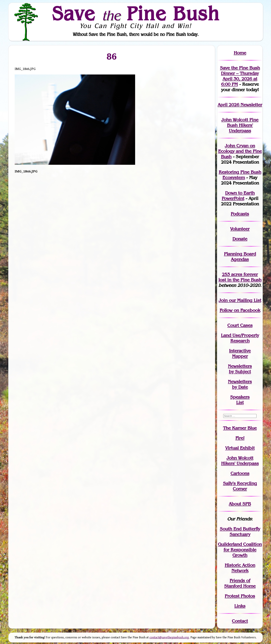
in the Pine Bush (240, 277)
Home (240, 53)
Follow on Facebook (240, 310)
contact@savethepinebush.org (169, 638)
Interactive (240, 351)
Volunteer (240, 229)
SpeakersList (240, 400)
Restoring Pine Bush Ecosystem (240, 175)
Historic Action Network (240, 568)
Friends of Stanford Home (240, 583)
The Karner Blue (240, 428)
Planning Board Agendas (240, 257)
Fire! (240, 438)
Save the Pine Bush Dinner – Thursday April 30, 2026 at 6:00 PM (240, 76)
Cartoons (240, 473)
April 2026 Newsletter (240, 105)
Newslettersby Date (240, 384)
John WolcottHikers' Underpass (240, 461)
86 (112, 56)
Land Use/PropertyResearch (240, 338)
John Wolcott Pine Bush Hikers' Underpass (240, 125)
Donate (240, 239)
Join (223, 300)
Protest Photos (240, 596)
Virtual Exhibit (240, 448)
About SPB (240, 504)
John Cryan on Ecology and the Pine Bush (240, 151)
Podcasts (240, 214)
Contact (240, 621)
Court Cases (240, 325)
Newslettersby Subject (240, 369)
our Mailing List (244, 300)
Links (240, 606)
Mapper (240, 356)
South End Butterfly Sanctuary (240, 532)
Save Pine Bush (136, 13)
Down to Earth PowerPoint (238, 196)
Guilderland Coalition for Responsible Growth (240, 550)
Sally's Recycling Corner (240, 486)
